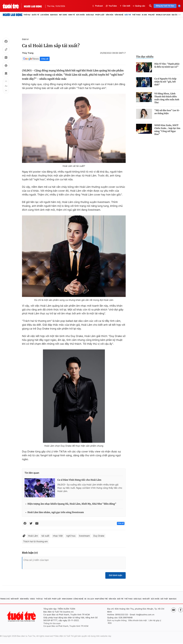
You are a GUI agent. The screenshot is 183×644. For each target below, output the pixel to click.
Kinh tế (72, 15)
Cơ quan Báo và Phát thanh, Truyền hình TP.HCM (66, 626)
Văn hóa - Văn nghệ (115, 15)
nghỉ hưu (71, 536)
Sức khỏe (80, 15)
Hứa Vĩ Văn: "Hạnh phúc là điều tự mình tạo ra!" (167, 65)
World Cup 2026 (163, 15)
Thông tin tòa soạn (52, 623)
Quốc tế (35, 15)
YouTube (111, 6)
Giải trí (128, 15)
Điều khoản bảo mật (137, 620)
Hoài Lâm (33, 536)
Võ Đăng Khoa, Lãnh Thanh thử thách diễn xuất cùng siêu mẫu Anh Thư (167, 98)
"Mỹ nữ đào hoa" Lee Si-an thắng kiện (167, 112)
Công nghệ (78, 599)
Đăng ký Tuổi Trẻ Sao (165, 6)
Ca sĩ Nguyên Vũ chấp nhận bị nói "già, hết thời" (165, 82)
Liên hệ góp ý (155, 620)
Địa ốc (175, 15)
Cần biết (125, 6)
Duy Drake (99, 536)
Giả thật (164, 599)
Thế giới (47, 599)
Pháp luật (100, 15)
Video (32, 599)
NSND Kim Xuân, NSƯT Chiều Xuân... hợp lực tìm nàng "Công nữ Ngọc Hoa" (167, 130)
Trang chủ (5, 599)
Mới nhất (15, 599)
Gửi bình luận (115, 575)
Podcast (97, 6)
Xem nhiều (24, 599)
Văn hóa (112, 599)
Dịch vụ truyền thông (117, 620)
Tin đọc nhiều (145, 57)
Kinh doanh (67, 599)
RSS (110, 623)
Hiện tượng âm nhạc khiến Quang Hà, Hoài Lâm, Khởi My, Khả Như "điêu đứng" (72, 504)
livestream (84, 536)
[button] (6, 81)
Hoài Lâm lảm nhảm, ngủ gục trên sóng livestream (56, 512)
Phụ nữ (152, 15)
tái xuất (45, 536)
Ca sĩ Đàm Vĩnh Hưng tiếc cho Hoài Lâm (79, 480)
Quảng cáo (139, 6)
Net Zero (63, 15)
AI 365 (144, 15)
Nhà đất (146, 599)
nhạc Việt (58, 536)
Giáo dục (90, 15)
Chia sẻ (45, 59)
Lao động (45, 15)
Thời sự (27, 15)
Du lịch (91, 599)
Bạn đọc (54, 15)
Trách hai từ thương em (35, 541)
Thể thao (136, 15)
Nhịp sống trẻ (101, 599)
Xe (85, 599)
